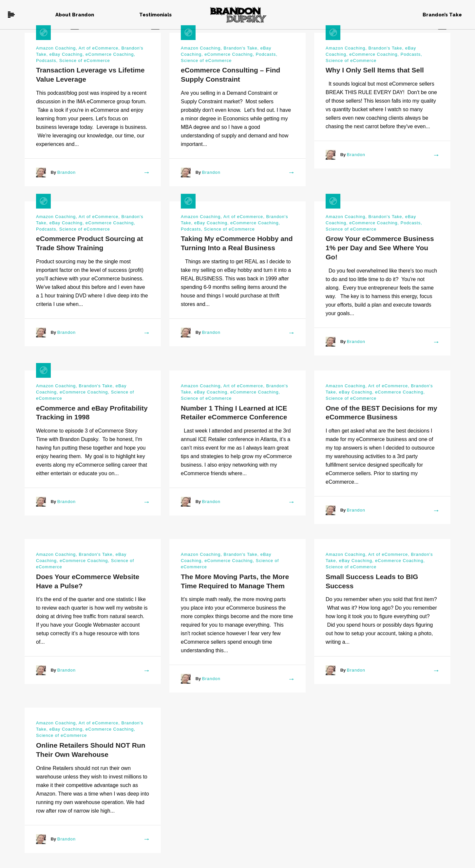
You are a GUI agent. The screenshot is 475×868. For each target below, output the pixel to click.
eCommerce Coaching (110, 54)
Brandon (66, 172)
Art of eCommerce (98, 48)
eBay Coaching (66, 54)
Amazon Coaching (56, 48)
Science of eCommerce (85, 61)
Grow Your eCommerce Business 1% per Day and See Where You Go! (380, 248)
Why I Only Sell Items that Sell (375, 70)
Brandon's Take (240, 48)
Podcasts (46, 61)
